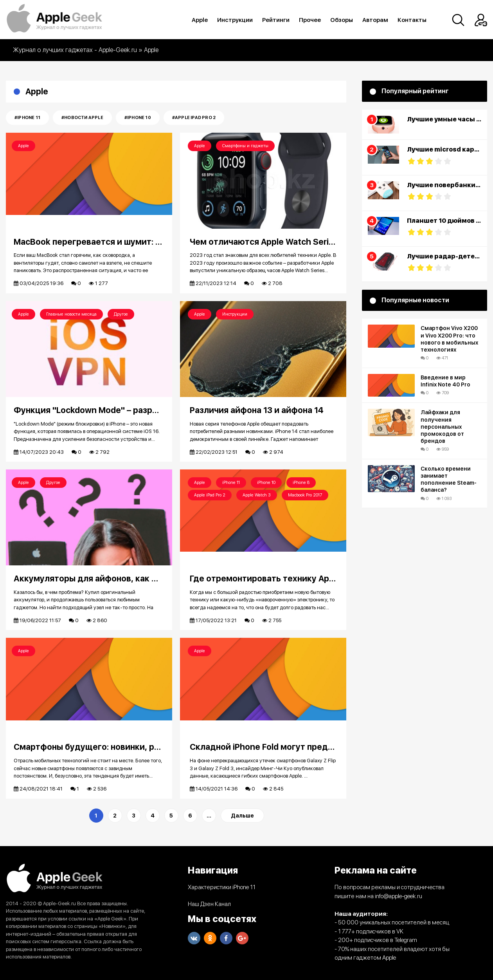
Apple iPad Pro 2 (210, 495)
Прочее (310, 20)
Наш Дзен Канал (209, 904)
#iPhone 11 (27, 118)
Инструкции (235, 20)
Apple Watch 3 (257, 495)
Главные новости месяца (71, 314)
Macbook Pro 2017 (305, 495)
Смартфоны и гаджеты (245, 146)
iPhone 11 (231, 483)
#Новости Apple (82, 118)
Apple (200, 20)
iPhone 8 (301, 483)
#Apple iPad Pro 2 (194, 118)
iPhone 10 (266, 483)
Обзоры (342, 20)
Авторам (375, 20)
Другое (121, 314)
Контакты (412, 20)
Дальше (242, 816)
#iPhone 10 (138, 118)
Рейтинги (276, 20)
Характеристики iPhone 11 (222, 887)
